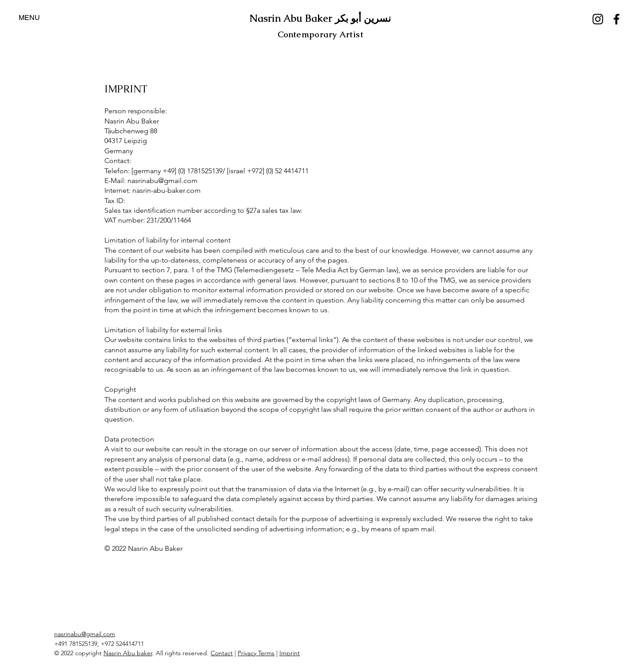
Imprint (290, 653)
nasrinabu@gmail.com (85, 634)
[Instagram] (598, 19)
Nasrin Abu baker (128, 653)
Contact (222, 653)
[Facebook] (616, 19)
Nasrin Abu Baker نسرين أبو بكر (320, 18)
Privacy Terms (256, 653)
